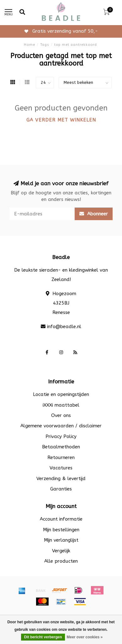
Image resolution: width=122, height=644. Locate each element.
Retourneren (61, 457)
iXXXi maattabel (61, 405)
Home (29, 45)
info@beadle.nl (64, 327)
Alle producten (61, 561)
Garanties (61, 489)
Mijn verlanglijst (61, 540)
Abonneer (94, 214)
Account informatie (61, 519)
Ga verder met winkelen (61, 120)
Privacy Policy (61, 436)
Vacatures (61, 468)
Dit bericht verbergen (43, 637)
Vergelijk (61, 551)
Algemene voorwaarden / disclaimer (61, 426)
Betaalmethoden (61, 447)
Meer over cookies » (85, 637)
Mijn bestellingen (61, 530)
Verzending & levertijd (61, 479)
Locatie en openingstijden (61, 394)
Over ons (61, 415)
